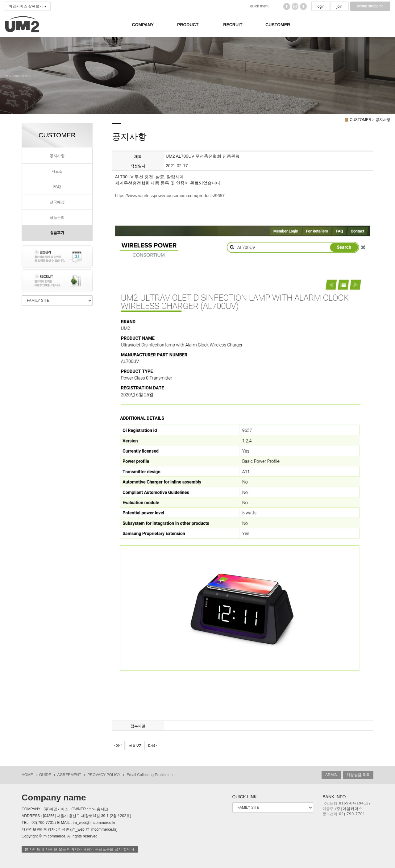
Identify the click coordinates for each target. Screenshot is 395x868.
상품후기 (57, 233)
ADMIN (331, 775)
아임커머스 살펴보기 (28, 6)
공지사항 (57, 156)
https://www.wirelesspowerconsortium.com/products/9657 (170, 196)
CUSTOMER (278, 25)
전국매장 (57, 202)
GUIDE (45, 775)
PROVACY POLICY (104, 775)
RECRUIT (233, 25)
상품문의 (57, 218)
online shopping (370, 6)
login (321, 6)
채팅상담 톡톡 (358, 775)
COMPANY (143, 25)
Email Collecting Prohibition (150, 775)
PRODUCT (188, 25)
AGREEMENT (69, 775)
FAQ (57, 187)
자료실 (57, 171)
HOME (27, 775)
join (339, 6)
